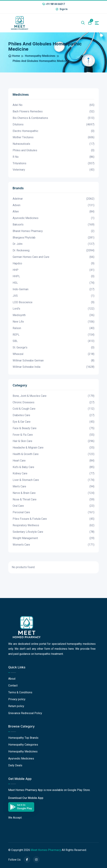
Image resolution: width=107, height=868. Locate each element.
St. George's (53, 348)
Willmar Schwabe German (53, 361)
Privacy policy (17, 699)
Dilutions (53, 125)
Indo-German (53, 289)
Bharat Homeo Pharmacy (53, 231)
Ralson (53, 328)
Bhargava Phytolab (53, 238)
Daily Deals (15, 765)
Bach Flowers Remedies (53, 112)
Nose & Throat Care (53, 500)
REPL (53, 335)
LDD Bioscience (53, 302)
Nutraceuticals (53, 144)
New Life (53, 322)
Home (14, 56)
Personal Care (53, 512)
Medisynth (53, 315)
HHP (53, 270)
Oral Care (53, 506)
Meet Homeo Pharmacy (46, 850)
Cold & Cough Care (53, 409)
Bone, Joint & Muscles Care (53, 396)
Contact (13, 686)
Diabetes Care (53, 415)
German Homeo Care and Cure (53, 257)
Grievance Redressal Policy (25, 713)
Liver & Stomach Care (53, 480)
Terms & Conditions (20, 692)
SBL (53, 341)
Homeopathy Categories (23, 745)
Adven (53, 205)
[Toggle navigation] (97, 23)
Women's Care (53, 545)
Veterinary (53, 170)
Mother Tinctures (53, 137)
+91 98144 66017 (54, 4)
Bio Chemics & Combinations (53, 118)
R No (53, 157)
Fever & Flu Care (53, 435)
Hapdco (53, 264)
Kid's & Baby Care (53, 467)
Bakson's (53, 225)
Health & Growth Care (53, 454)
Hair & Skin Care (53, 441)
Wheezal (53, 354)
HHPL (53, 276)
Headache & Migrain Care (53, 448)
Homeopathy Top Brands (23, 738)
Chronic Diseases (53, 403)
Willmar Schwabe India (53, 367)
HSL (53, 283)
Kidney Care (53, 474)
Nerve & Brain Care (53, 493)
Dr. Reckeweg (53, 251)
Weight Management (53, 538)
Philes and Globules (53, 150)
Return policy (16, 706)
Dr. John (53, 244)
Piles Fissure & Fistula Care (53, 519)
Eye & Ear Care (53, 422)
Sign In (62, 9)
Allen (53, 212)
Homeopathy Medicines (40, 56)
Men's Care (53, 487)
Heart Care (53, 461)
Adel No (53, 105)
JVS (53, 296)
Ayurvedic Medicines (53, 218)
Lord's (53, 309)
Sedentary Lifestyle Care (53, 532)
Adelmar (53, 199)
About (12, 679)
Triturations (53, 163)
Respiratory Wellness (53, 525)
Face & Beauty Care (53, 428)
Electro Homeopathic (53, 131)
